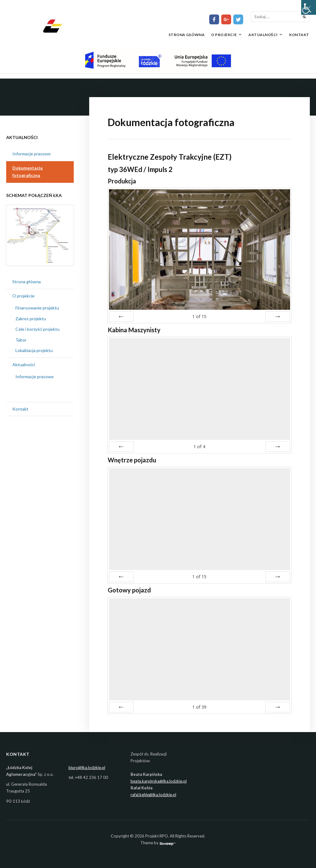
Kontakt (299, 35)
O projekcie (224, 35)
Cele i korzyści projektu (37, 329)
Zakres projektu (31, 319)
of (199, 316)
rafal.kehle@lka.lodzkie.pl (153, 795)
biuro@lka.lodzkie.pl (87, 768)
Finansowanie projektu (37, 308)
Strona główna (187, 35)
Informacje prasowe (31, 154)
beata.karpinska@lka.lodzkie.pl (159, 781)
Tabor (21, 340)
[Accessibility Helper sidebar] (309, 7)
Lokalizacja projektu (34, 350)
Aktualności (263, 35)
